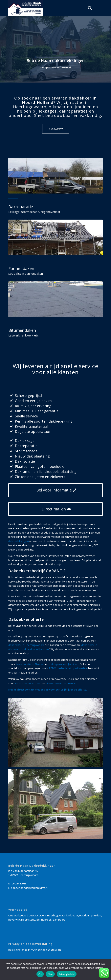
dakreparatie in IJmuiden (64, 664)
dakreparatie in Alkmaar (30, 664)
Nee (50, 974)
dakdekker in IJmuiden (35, 649)
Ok (40, 974)
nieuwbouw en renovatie (61, 683)
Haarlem (84, 915)
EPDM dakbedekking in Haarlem (68, 668)
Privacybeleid (67, 974)
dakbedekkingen (19, 541)
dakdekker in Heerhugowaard (26, 645)
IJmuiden (96, 915)
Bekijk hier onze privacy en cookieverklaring (35, 950)
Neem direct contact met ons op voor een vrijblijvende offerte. (48, 690)
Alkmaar (73, 915)
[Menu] (97, 8)
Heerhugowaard (57, 915)
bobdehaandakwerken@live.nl (30, 888)
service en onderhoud (28, 683)
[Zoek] (88, 8)
